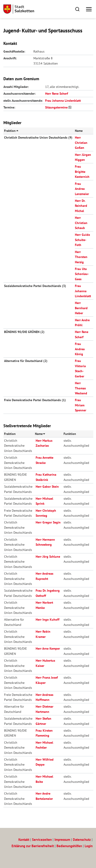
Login (89, 846)
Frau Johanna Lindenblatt (63, 101)
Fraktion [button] (11, 131)
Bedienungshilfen (69, 846)
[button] (77, 9)
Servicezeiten (42, 840)
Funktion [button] (70, 434)
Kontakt (24, 840)
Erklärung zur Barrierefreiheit (33, 846)
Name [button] (79, 131)
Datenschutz (82, 840)
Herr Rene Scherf (57, 94)
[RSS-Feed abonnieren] (71, 107)
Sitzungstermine (56, 107)
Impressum (62, 840)
